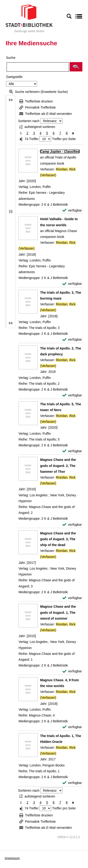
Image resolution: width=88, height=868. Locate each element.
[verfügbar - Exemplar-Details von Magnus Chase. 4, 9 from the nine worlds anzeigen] (72, 727)
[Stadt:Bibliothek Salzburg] (29, 18)
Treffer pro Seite (64, 139)
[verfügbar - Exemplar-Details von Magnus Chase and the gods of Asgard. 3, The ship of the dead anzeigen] (72, 598)
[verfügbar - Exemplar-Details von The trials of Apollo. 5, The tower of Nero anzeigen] (72, 451)
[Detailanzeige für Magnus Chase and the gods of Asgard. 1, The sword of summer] (58, 612)
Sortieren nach (29, 121)
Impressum (12, 858)
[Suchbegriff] (38, 67)
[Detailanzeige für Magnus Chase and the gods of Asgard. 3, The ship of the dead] (58, 539)
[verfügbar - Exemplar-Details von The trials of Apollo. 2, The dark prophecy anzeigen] (72, 395)
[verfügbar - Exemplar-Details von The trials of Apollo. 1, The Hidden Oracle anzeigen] (72, 783)
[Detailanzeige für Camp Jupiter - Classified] (60, 152)
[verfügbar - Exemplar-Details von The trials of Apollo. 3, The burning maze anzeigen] (72, 340)
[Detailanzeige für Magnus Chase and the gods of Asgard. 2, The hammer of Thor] (58, 466)
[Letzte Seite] (21, 139)
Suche (11, 58)
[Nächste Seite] (73, 133)
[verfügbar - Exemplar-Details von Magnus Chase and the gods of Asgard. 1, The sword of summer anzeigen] (72, 671)
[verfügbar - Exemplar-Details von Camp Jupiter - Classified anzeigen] (72, 210)
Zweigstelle (14, 77)
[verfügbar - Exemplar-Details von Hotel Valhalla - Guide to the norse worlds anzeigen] (72, 284)
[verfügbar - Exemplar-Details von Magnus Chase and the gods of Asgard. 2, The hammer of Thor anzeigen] (72, 525)
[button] (76, 67)
